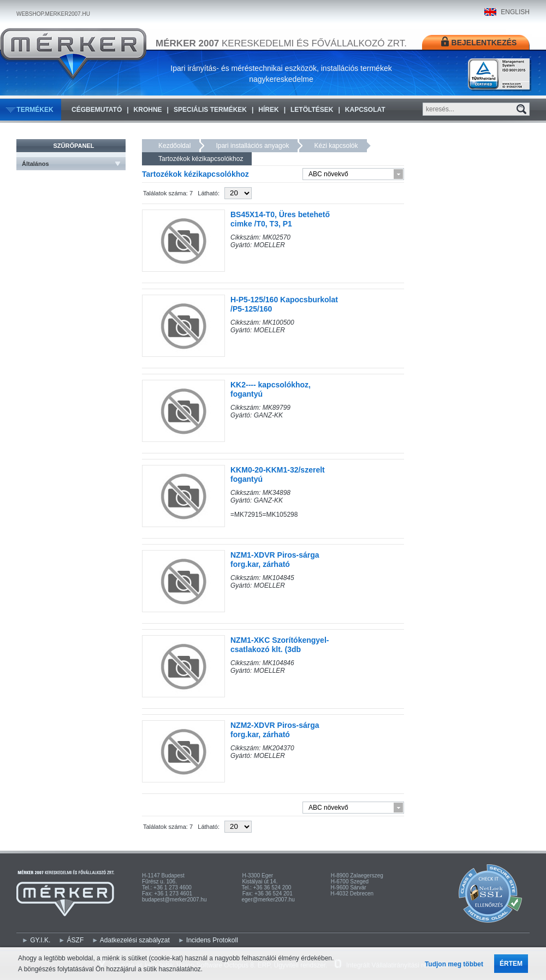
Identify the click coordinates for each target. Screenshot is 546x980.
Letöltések (312, 110)
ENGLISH (515, 12)
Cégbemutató (97, 110)
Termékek (35, 110)
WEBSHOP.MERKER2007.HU (53, 14)
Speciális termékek (210, 110)
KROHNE (148, 110)
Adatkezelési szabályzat (135, 940)
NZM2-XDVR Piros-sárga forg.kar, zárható (275, 730)
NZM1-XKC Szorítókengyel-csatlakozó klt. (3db (280, 645)
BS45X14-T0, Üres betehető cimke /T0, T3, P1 (280, 219)
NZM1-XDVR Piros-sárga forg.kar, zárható (275, 560)
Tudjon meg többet (454, 964)
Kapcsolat (365, 110)
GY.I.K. (40, 940)
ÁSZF (76, 940)
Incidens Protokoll (212, 940)
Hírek (268, 110)
